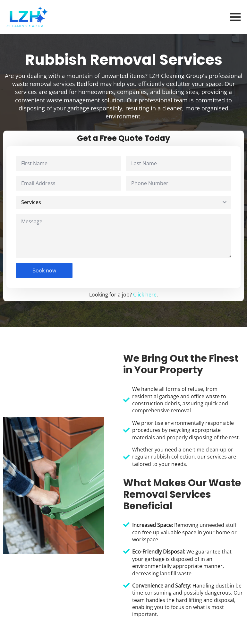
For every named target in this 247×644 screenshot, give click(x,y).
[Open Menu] (235, 17)
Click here (145, 295)
